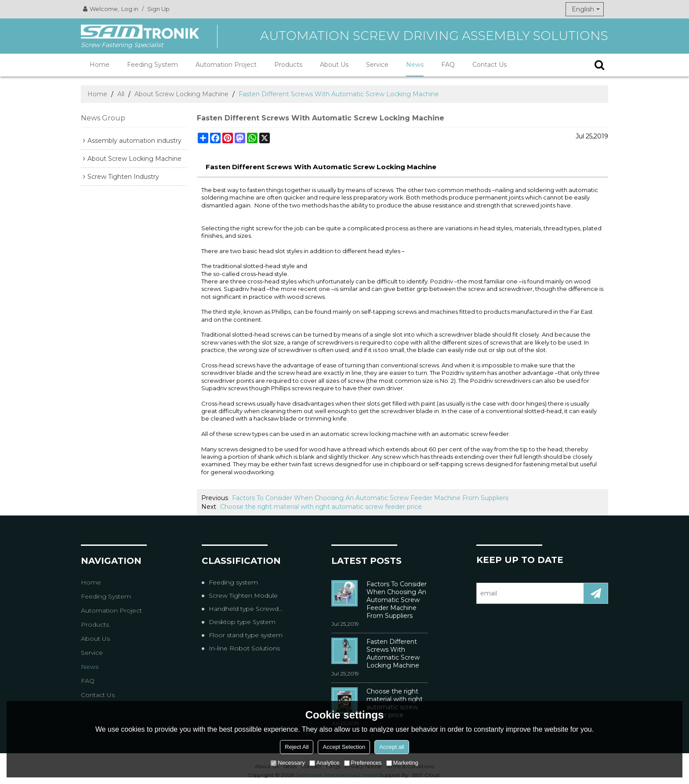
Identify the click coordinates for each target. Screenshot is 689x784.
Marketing (402, 763)
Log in (130, 9)
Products (288, 65)
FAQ (448, 65)
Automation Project (226, 65)
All (121, 94)
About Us (334, 65)
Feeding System (152, 65)
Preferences (363, 763)
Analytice (325, 763)
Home (100, 65)
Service (377, 65)
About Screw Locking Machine (181, 94)
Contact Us (490, 65)
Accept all (392, 747)
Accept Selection (344, 747)
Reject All (297, 747)
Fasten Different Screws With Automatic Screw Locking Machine (393, 653)
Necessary (288, 763)
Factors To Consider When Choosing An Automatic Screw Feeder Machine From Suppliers (370, 498)
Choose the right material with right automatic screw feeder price (321, 507)
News (415, 65)
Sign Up (158, 9)
